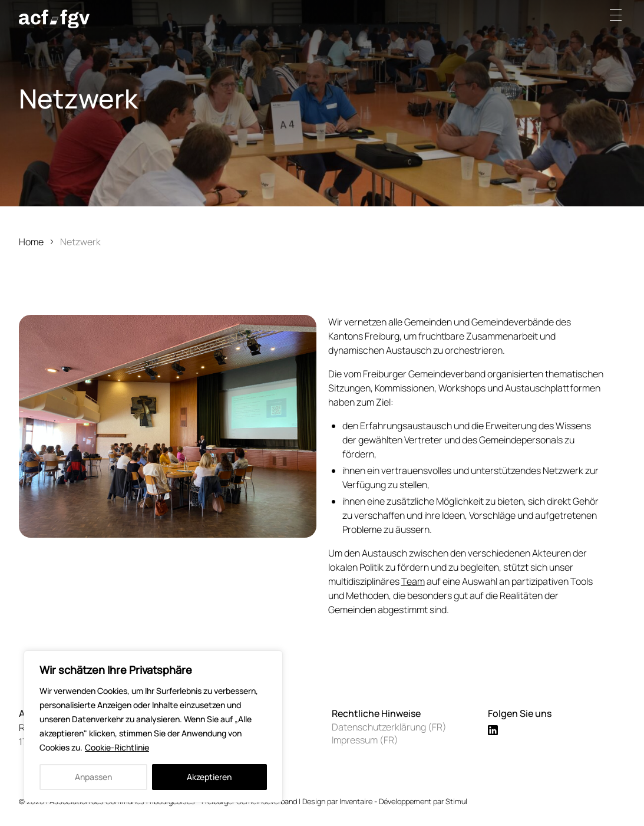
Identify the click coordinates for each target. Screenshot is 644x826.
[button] (619, 15)
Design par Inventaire (337, 801)
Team (413, 581)
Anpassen (93, 777)
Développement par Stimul (423, 801)
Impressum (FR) (365, 740)
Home (31, 242)
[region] (153, 726)
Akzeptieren (209, 777)
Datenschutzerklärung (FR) (389, 727)
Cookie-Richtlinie (117, 747)
